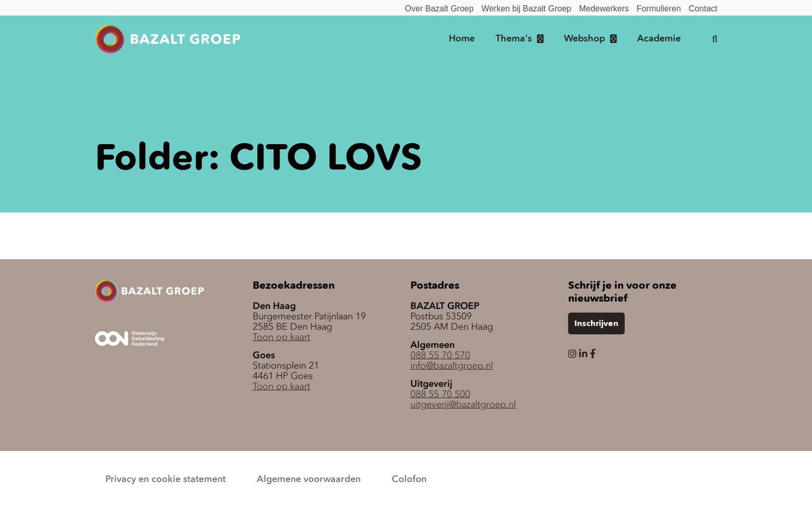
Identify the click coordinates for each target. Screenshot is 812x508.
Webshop (584, 39)
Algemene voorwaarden (309, 479)
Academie (659, 39)
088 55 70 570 (440, 355)
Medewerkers (604, 9)
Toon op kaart (281, 337)
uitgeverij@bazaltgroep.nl (463, 404)
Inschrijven (596, 324)
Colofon (409, 479)
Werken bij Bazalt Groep (526, 9)
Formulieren (659, 9)
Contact (703, 9)
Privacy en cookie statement (166, 479)
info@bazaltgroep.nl (452, 365)
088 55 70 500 (440, 394)
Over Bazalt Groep (439, 9)
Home (462, 39)
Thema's (514, 39)
